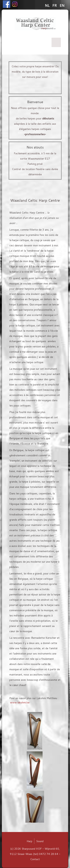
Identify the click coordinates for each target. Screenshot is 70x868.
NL (48, 5)
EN (62, 5)
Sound (40, 841)
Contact (35, 859)
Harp (29, 841)
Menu (56, 42)
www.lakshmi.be (20, 702)
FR (55, 5)
